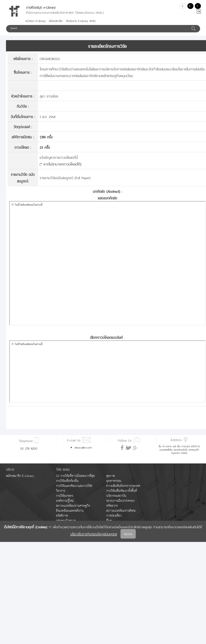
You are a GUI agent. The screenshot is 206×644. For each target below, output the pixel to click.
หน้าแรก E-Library (36, 21)
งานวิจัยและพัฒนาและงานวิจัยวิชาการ (74, 488)
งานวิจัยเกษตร (65, 496)
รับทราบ (128, 534)
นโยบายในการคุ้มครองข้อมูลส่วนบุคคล (94, 533)
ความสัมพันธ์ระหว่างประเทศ (123, 486)
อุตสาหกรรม (114, 481)
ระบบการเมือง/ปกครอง (120, 501)
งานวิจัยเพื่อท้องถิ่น (67, 481)
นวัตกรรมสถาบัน (116, 496)
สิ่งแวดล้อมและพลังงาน (70, 511)
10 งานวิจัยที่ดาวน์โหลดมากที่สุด (75, 476)
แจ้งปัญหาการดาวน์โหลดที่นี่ (59, 157)
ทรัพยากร (112, 506)
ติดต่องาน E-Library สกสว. (81, 21)
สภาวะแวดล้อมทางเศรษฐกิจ (73, 506)
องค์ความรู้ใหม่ (65, 501)
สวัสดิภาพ (62, 516)
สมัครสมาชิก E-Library (20, 476)
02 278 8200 (29, 448)
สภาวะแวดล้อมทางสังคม (121, 511)
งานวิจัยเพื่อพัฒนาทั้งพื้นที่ (122, 491)
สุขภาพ (111, 476)
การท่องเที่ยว (114, 516)
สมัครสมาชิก (56, 21)
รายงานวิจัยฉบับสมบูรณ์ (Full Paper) (65, 177)
